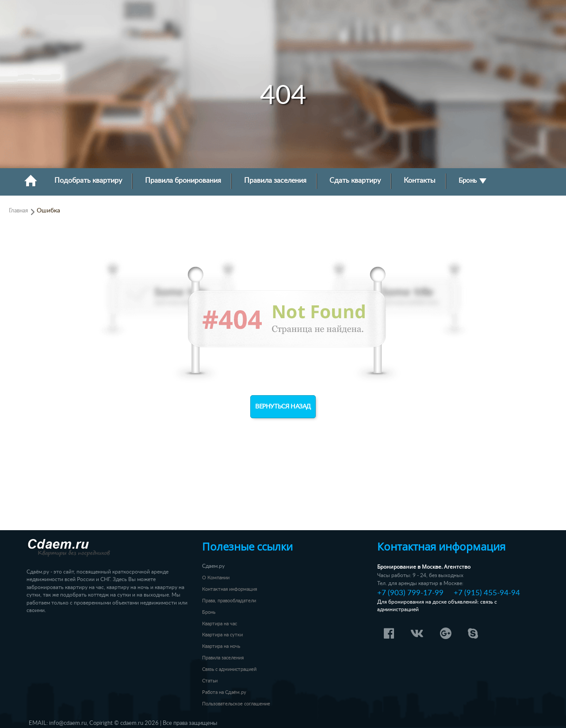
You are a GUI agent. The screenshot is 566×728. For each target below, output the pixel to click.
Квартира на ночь (221, 646)
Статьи (210, 681)
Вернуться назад (283, 407)
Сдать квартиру (355, 181)
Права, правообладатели (229, 601)
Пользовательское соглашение (236, 704)
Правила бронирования (183, 181)
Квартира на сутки (222, 635)
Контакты (420, 181)
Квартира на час (220, 624)
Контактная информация (229, 589)
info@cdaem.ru (68, 723)
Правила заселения (275, 181)
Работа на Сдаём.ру (224, 692)
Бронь (472, 181)
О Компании (216, 578)
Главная (18, 211)
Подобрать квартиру (88, 181)
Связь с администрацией (229, 669)
